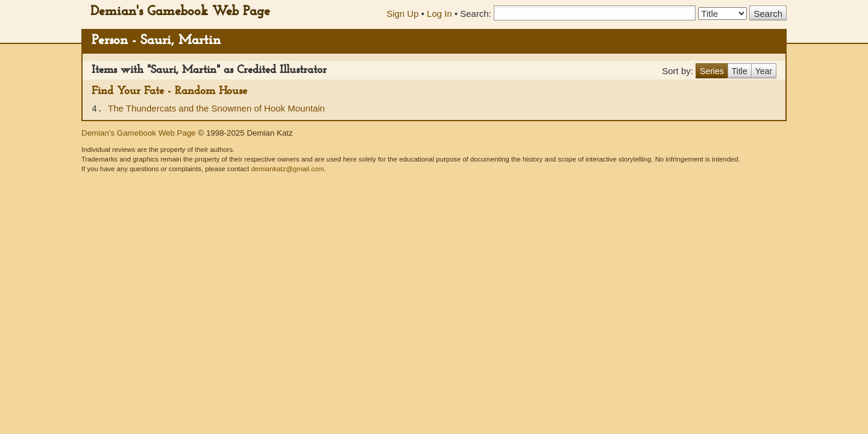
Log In (439, 14)
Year (764, 71)
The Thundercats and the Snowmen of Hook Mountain (216, 108)
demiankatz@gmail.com (287, 169)
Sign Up (402, 14)
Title (740, 71)
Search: (476, 14)
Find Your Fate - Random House (169, 91)
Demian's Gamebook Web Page (180, 12)
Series (712, 71)
